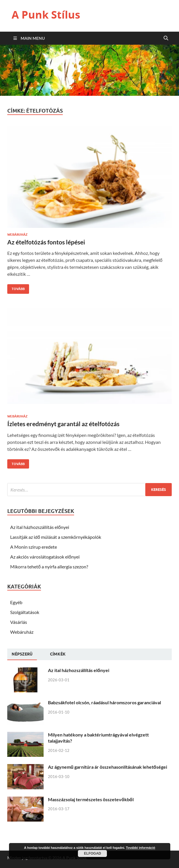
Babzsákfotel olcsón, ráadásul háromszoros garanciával (104, 702)
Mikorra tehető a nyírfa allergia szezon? (49, 567)
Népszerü (22, 654)
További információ (140, 848)
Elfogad (93, 853)
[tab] (22, 654)
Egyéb (16, 602)
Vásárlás (19, 622)
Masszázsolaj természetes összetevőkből (91, 799)
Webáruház (17, 235)
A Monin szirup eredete (34, 547)
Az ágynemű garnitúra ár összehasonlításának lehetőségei (108, 767)
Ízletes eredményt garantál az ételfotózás (63, 424)
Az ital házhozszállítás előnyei (40, 527)
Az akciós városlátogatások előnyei (45, 557)
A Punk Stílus (46, 15)
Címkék (58, 654)
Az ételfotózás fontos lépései (46, 242)
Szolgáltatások (25, 612)
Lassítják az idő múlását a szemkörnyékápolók (56, 537)
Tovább (16, 288)
